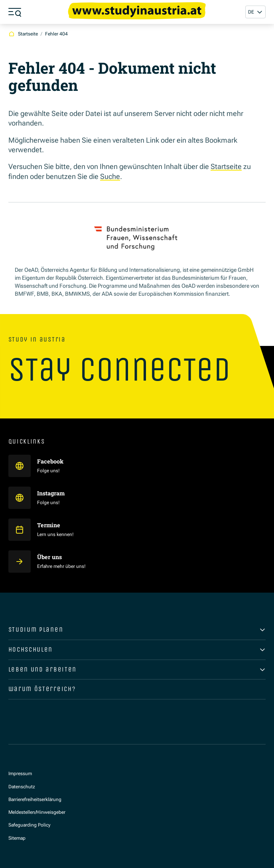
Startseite (226, 167)
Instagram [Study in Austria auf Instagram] (51, 493)
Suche (110, 177)
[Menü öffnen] (15, 12)
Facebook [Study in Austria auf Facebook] (51, 461)
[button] (256, 12)
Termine (49, 525)
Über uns (49, 557)
